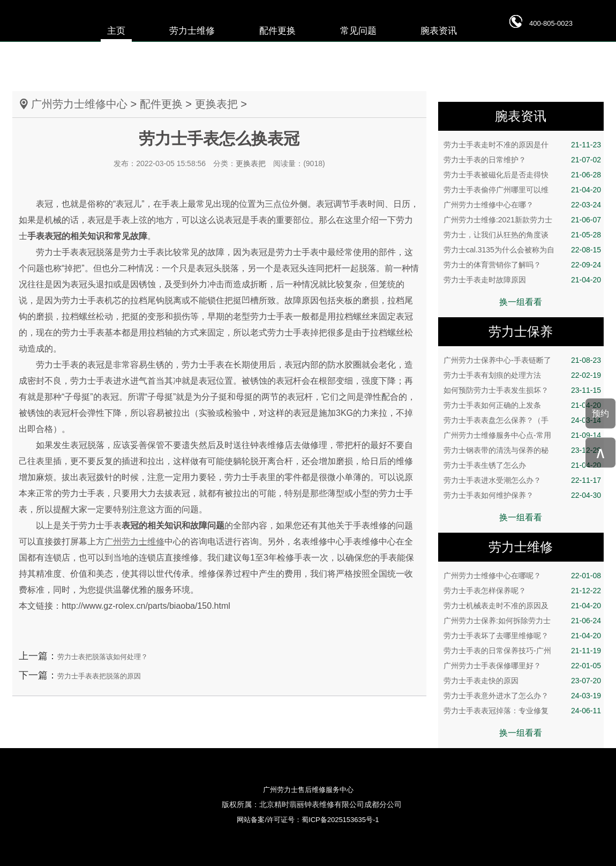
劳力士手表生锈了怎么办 (522, 465)
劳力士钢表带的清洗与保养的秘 (522, 450)
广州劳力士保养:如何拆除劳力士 (522, 621)
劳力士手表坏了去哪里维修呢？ (522, 636)
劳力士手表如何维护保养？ (522, 495)
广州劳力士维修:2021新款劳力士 (522, 220)
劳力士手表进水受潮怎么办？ (522, 480)
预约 (600, 413)
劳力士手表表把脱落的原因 (99, 676)
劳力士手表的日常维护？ (522, 160)
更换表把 (216, 104)
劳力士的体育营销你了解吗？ (522, 265)
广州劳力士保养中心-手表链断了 (522, 360)
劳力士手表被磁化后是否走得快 (522, 175)
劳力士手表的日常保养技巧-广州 (522, 651)
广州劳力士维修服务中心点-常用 (522, 435)
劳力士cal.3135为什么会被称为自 (522, 250)
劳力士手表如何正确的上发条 (522, 405)
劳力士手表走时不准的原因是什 (522, 145)
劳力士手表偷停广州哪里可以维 (522, 190)
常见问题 (358, 31)
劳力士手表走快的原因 (522, 681)
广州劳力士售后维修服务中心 (308, 790)
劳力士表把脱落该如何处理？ (103, 657)
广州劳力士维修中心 (79, 104)
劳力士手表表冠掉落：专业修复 (522, 711)
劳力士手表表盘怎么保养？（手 (522, 420)
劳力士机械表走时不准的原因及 (522, 606)
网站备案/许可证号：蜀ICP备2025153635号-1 (308, 820)
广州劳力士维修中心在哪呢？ (522, 576)
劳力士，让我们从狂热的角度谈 (522, 235)
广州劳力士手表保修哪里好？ (522, 666)
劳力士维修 (192, 31)
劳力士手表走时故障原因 (522, 280)
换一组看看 (521, 302)
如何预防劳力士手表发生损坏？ (522, 390)
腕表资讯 (439, 31)
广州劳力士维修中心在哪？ (522, 205)
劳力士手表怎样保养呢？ (522, 591)
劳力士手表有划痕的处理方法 (522, 375)
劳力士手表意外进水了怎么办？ (522, 696)
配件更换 (277, 31)
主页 (116, 31)
